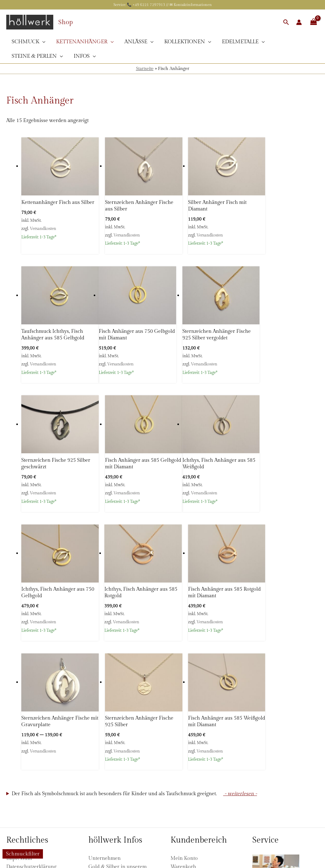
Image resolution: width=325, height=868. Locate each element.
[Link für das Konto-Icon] (299, 22)
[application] (42, 42)
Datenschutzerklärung (31, 716)
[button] (286, 22)
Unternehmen (105, 708)
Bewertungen (104, 741)
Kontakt (97, 799)
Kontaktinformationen (193, 5)
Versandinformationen (32, 758)
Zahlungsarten (23, 766)
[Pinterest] (115, 811)
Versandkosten (43, 230)
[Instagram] (103, 811)
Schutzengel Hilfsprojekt (116, 791)
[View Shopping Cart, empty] (313, 22)
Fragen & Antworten (112, 733)
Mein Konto (184, 708)
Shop (66, 22)
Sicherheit (100, 766)
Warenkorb (183, 716)
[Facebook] (92, 811)
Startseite (145, 69)
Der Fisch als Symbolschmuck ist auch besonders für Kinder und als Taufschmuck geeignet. (114, 643)
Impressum (19, 708)
